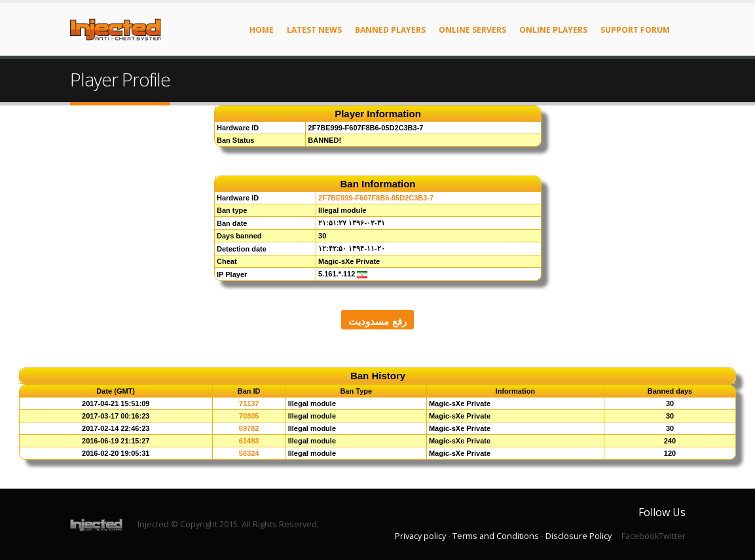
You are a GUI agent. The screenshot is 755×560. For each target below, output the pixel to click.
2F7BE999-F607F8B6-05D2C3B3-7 (376, 198)
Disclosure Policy (579, 536)
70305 (249, 416)
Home (262, 30)
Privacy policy (420, 536)
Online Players (553, 30)
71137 (249, 403)
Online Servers (472, 30)
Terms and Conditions (496, 536)
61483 (249, 441)
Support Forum (635, 30)
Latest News (314, 30)
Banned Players (390, 30)
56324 (249, 453)
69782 (249, 428)
